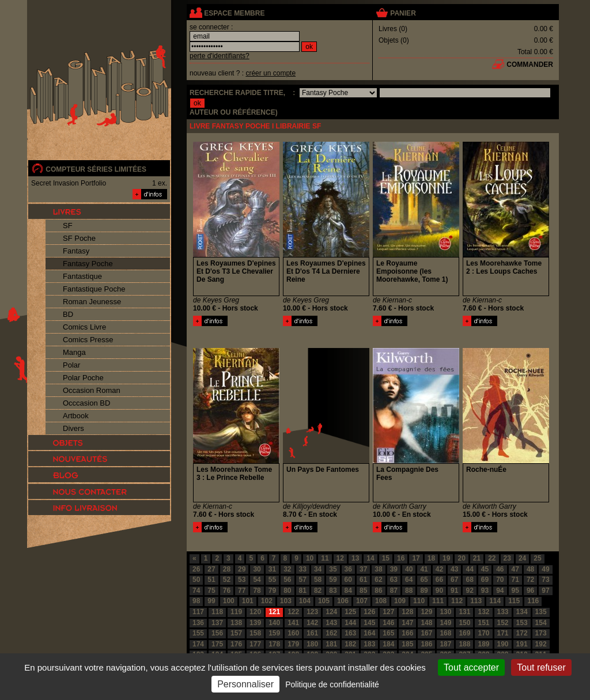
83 (333, 591)
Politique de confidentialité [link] (332, 684)
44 (469, 569)
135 (541, 612)
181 (331, 644)
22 (492, 558)
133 (503, 612)
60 (348, 580)
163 (350, 633)
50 (196, 580)
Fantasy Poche (88, 264)
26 (196, 569)
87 (394, 591)
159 (274, 633)
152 (503, 623)
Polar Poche (83, 378)
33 (303, 569)
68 (469, 580)
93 (485, 591)
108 (381, 601)
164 (369, 633)
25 (537, 558)
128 (407, 612)
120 (255, 612)
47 (515, 569)
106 (343, 601)
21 (477, 558)
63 (394, 580)
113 (476, 601)
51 (211, 580)
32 (287, 569)
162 (331, 633)
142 (312, 623)
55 (272, 580)
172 (522, 633)
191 (522, 644)
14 (370, 558)
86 (378, 591)
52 (227, 580)
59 (333, 580)
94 (500, 591)
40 (409, 569)
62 (378, 580)
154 (541, 623)
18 (431, 558)
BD (68, 314)
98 (196, 601)
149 (445, 623)
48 (530, 569)
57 (303, 580)
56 (287, 580)
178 (274, 644)
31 (272, 569)
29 (242, 569)
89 (424, 591)
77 (242, 591)
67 (454, 580)
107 (362, 601)
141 (293, 623)
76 (227, 591)
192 (541, 644)
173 (541, 633)
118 (217, 612)
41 (424, 569)
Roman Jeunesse (92, 302)
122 (293, 612)
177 (255, 644)
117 (198, 612)
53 (242, 580)
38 (378, 569)
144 (350, 623)
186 (426, 644)
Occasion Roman (92, 390)
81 (303, 591)
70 (500, 580)
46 (500, 569)
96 (530, 591)
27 (211, 569)
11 (325, 558)
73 (545, 580)
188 (464, 644)
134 (522, 612)
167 (426, 633)
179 (293, 644)
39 (394, 569)
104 (305, 601)
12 (340, 558)
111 (438, 601)
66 (439, 580)
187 (445, 644)
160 (293, 633)
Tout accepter (471, 667)
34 (318, 569)
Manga (74, 352)
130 (445, 612)
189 (483, 644)
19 (446, 558)
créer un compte (271, 73)
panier (403, 13)
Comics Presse (88, 340)
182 (350, 644)
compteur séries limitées (96, 169)
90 (439, 591)
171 (503, 633)
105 (324, 601)
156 (217, 633)
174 (198, 644)
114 (495, 601)
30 (257, 569)
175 (217, 644)
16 (401, 558)
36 (348, 569)
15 (386, 558)
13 (355, 558)
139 (255, 623)
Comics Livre (84, 327)
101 (248, 601)
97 (545, 591)
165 (388, 633)
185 (407, 644)
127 (388, 612)
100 (229, 601)
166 (407, 633)
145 (369, 623)
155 (198, 633)
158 (255, 633)
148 (426, 623)
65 (424, 580)
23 (507, 558)
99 (211, 601)
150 (464, 623)
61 (363, 580)
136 (198, 623)
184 (388, 644)
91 (454, 591)
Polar (71, 365)
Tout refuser (541, 667)
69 (485, 580)
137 (217, 623)
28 (227, 569)
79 (272, 591)
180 (312, 644)
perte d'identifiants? (220, 56)
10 (310, 558)
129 (426, 612)
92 (469, 591)
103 (286, 601)
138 (236, 623)
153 (522, 623)
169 (464, 633)
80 (287, 591)
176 (236, 644)
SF (68, 226)
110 (419, 601)
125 (350, 612)
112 (457, 601)
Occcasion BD (86, 403)
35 (333, 569)
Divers (73, 428)
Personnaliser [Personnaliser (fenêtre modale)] (245, 684)
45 (485, 569)
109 (400, 601)
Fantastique (82, 276)
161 (312, 633)
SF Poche (79, 238)
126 (369, 612)
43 (454, 569)
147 (407, 623)
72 (530, 580)
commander (530, 65)
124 (331, 612)
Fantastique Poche (94, 289)
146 (388, 623)
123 (312, 612)
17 (416, 558)
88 (409, 591)
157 (236, 633)
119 (236, 612)
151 (483, 623)
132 (483, 612)
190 (503, 644)
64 (409, 580)
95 (515, 591)
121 (274, 612)
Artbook (76, 416)
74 (196, 591)
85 (363, 591)
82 (318, 591)
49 (545, 569)
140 (274, 623)
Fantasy (76, 251)
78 (257, 591)
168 (445, 633)
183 (369, 644)
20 (461, 558)
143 (331, 623)
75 (211, 591)
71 (515, 580)
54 (257, 580)
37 (363, 569)
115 (514, 601)
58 (318, 580)
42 (439, 569)
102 (267, 601)
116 (533, 601)
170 (483, 633)
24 (522, 558)
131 (464, 612)
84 (348, 591)
